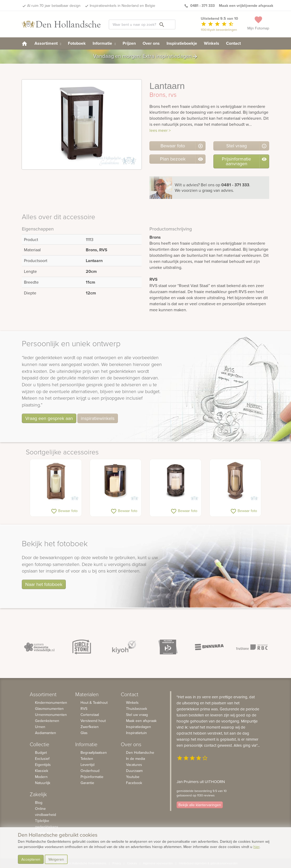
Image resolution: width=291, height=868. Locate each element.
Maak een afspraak (141, 721)
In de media (136, 759)
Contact (233, 43)
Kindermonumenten (51, 703)
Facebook (134, 783)
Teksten (87, 759)
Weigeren (56, 859)
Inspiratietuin (136, 733)
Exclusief (42, 759)
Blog (39, 802)
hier (256, 847)
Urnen (40, 727)
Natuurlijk (43, 783)
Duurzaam (134, 771)
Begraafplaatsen (94, 752)
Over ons (151, 43)
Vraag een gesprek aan (49, 418)
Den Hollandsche (140, 752)
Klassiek (42, 771)
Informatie (104, 43)
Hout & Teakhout (94, 703)
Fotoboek (77, 43)
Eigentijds (43, 765)
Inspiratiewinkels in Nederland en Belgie (122, 6)
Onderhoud (90, 771)
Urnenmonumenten (51, 715)
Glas (84, 733)
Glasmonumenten (49, 709)
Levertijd (87, 765)
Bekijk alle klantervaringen (200, 805)
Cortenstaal (90, 715)
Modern (41, 777)
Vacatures (134, 765)
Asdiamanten (46, 733)
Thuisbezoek (137, 709)
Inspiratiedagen (139, 727)
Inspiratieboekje (182, 43)
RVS (84, 709)
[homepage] (24, 43)
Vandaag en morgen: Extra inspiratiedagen (146, 57)
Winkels (212, 43)
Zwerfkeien (90, 727)
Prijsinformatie (92, 777)
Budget (41, 752)
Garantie (87, 783)
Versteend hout (93, 721)
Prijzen (129, 43)
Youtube (133, 777)
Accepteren (31, 859)
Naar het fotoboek (44, 584)
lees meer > (160, 130)
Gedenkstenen (47, 721)
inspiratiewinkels (98, 418)
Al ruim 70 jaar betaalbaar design (54, 6)
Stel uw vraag (137, 715)
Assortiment (48, 43)
